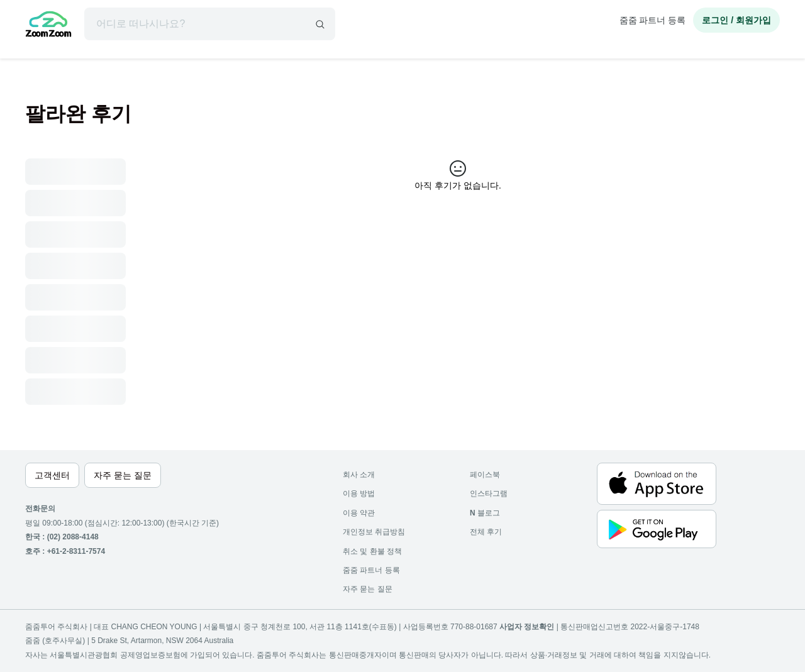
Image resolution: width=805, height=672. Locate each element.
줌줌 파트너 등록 (653, 20)
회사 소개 (359, 475)
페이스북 (485, 475)
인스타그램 (489, 493)
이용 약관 (359, 513)
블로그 (485, 513)
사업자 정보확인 (527, 627)
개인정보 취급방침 (374, 532)
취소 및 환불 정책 (372, 551)
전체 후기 (486, 532)
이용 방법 (359, 493)
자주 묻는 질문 (368, 589)
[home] (48, 26)
